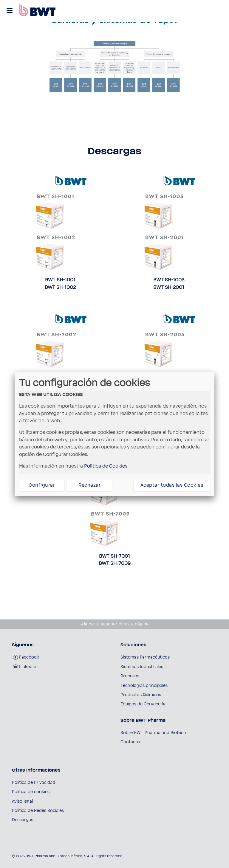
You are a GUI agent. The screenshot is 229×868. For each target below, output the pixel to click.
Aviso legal (22, 801)
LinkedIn (25, 667)
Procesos (130, 676)
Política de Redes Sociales (38, 811)
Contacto (130, 742)
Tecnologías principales (144, 686)
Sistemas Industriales (142, 667)
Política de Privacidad (34, 783)
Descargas (23, 820)
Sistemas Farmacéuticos (145, 657)
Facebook (26, 657)
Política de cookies (31, 792)
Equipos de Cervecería (143, 704)
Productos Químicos (141, 695)
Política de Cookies (106, 466)
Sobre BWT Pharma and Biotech (153, 733)
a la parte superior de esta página (114, 624)
